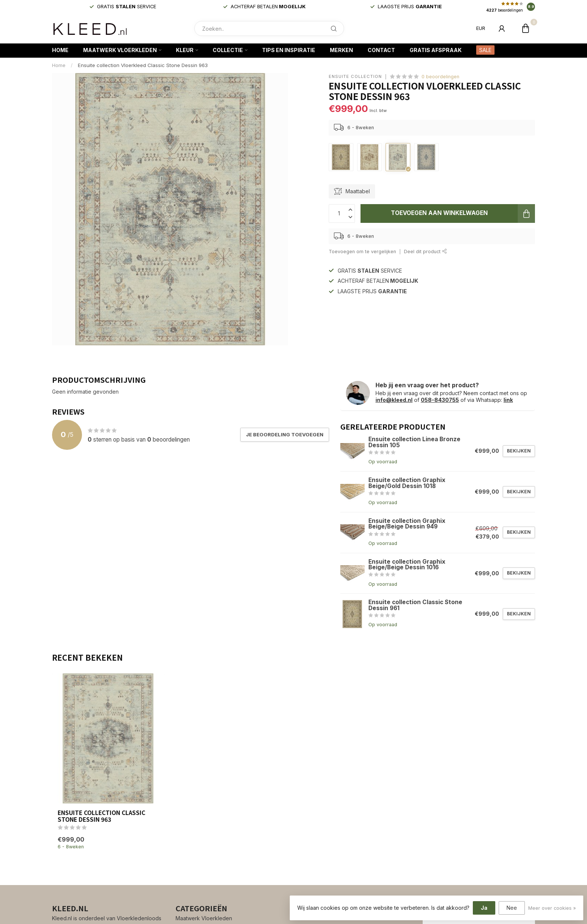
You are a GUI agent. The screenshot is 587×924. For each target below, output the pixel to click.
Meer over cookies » (552, 908)
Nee (512, 908)
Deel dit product (425, 252)
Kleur (185, 50)
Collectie (228, 50)
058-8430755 (440, 400)
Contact (381, 50)
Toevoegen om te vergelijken (362, 252)
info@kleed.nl (394, 400)
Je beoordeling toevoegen (285, 434)
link (508, 400)
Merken (341, 50)
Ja (484, 908)
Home (60, 50)
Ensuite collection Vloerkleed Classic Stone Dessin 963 (143, 65)
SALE (485, 50)
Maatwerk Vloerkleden (120, 50)
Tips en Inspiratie (289, 50)
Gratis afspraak (436, 50)
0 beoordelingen (440, 77)
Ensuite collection (355, 77)
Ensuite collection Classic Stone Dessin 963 (101, 816)
